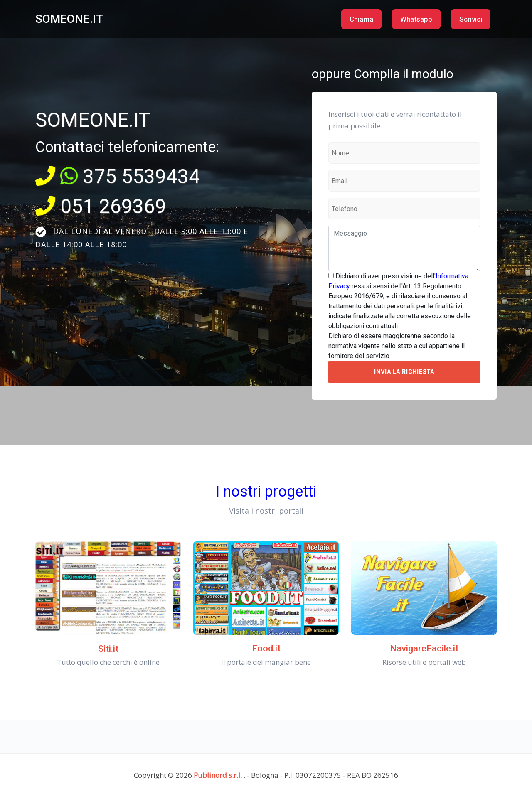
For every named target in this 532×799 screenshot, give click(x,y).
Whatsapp (416, 19)
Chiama (361, 19)
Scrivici (471, 19)
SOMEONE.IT (69, 19)
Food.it (266, 648)
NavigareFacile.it (424, 648)
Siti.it (108, 649)
